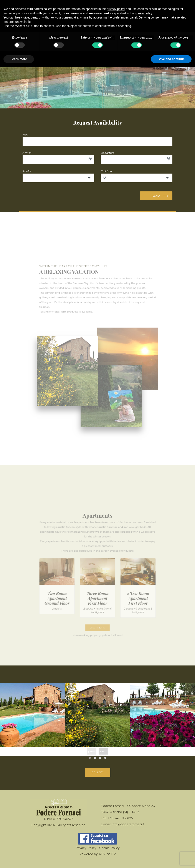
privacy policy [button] (116, 9)
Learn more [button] (19, 59)
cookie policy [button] (143, 13)
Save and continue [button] (171, 59)
